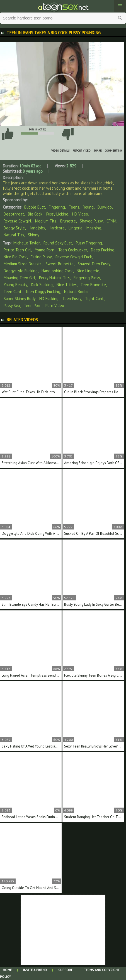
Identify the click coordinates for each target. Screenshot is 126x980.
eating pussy (41, 257)
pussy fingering (89, 243)
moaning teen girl (19, 278)
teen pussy (72, 299)
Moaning (94, 228)
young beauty (15, 285)
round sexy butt (58, 243)
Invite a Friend (35, 970)
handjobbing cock (57, 271)
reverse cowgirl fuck (74, 257)
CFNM (111, 221)
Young (88, 207)
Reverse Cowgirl (17, 221)
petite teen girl (17, 250)
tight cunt (94, 299)
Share (98, 151)
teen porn (33, 305)
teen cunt (13, 292)
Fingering (57, 207)
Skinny (34, 235)
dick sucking (42, 285)
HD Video (80, 214)
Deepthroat (14, 214)
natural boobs (76, 292)
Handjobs (37, 228)
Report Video (81, 151)
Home (7, 970)
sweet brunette (60, 264)
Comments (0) (114, 151)
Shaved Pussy (91, 221)
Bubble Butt (35, 207)
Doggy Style (14, 228)
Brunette (68, 221)
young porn (45, 250)
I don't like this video (68, 134)
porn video (55, 305)
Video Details (60, 151)
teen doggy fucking (43, 292)
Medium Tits (46, 221)
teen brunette (93, 285)
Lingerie (76, 228)
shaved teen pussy (94, 264)
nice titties (67, 285)
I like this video (8, 134)
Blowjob (105, 207)
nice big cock (15, 257)
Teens (74, 207)
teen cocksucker (73, 250)
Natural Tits (14, 235)
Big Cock (35, 214)
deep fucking (103, 250)
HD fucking (49, 299)
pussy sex (12, 305)
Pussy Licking (57, 214)
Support (65, 970)
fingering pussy (87, 278)
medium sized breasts (23, 264)
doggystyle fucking (21, 271)
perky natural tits (54, 278)
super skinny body (20, 299)
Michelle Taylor (26, 243)
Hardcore (57, 228)
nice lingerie (88, 271)
